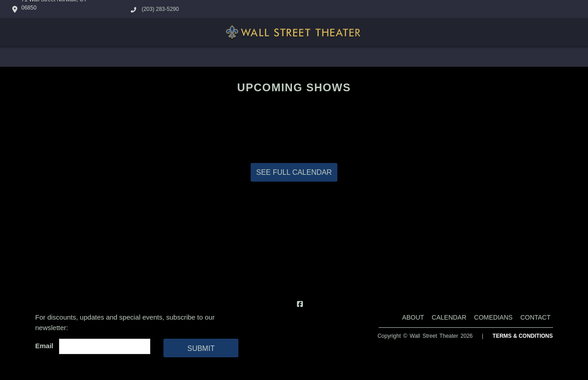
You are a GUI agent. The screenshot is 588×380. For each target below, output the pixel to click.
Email (46, 346)
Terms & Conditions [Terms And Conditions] (523, 336)
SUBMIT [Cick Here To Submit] (201, 348)
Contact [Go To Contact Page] (536, 317)
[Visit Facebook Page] (300, 304)
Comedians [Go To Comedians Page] (493, 317)
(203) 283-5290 (160, 9)
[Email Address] (105, 346)
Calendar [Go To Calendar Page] (449, 317)
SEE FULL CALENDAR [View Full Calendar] (294, 172)
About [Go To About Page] (413, 317)
